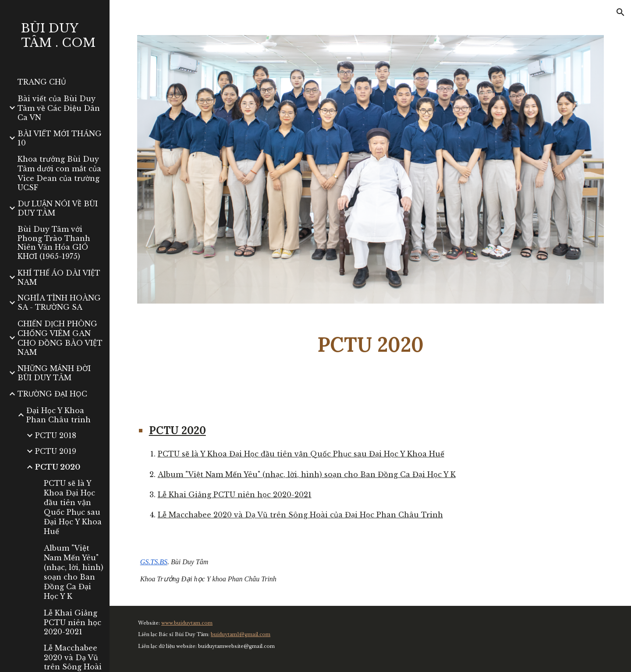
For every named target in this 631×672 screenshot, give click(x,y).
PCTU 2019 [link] (56, 451)
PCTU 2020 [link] (58, 467)
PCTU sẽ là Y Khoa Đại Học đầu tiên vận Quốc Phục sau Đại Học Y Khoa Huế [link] (73, 507)
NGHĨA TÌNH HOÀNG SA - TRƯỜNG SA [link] (59, 302)
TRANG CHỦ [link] (42, 82)
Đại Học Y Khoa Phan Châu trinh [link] (58, 415)
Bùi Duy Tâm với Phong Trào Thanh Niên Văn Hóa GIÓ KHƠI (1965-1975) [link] (54, 243)
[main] (370, 345)
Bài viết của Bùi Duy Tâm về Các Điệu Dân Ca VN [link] (59, 108)
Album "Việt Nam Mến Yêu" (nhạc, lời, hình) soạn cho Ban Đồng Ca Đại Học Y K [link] (74, 572)
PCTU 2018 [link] (56, 435)
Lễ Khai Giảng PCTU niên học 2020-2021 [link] (73, 622)
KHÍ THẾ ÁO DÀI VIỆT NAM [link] (59, 278)
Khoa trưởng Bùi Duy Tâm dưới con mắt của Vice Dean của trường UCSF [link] (59, 173)
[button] (620, 12)
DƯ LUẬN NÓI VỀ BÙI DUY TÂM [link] (58, 208)
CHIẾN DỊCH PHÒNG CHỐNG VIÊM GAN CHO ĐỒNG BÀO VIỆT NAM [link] (60, 338)
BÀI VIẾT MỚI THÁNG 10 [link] (60, 138)
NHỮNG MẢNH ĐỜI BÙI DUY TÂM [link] (54, 373)
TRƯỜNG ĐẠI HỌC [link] (52, 394)
